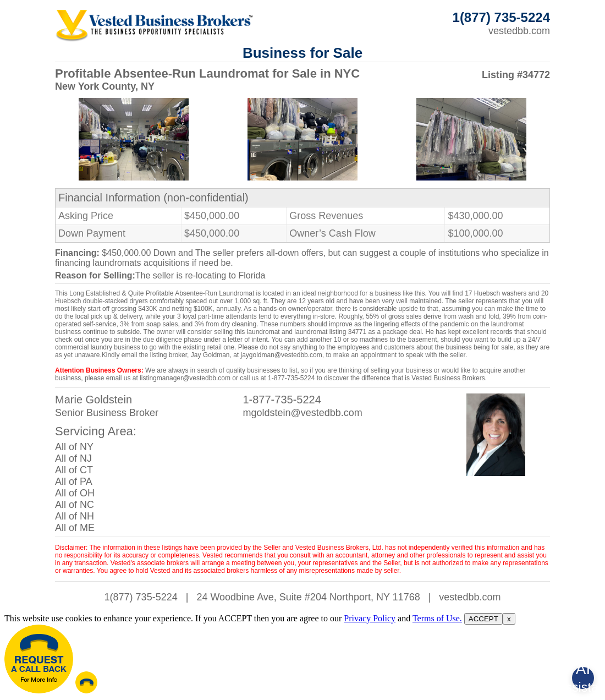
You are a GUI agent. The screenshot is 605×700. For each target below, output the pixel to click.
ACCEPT (483, 619)
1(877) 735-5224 (141, 597)
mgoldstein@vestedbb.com (302, 413)
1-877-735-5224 (282, 400)
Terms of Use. (437, 618)
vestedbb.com (519, 31)
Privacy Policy (370, 618)
